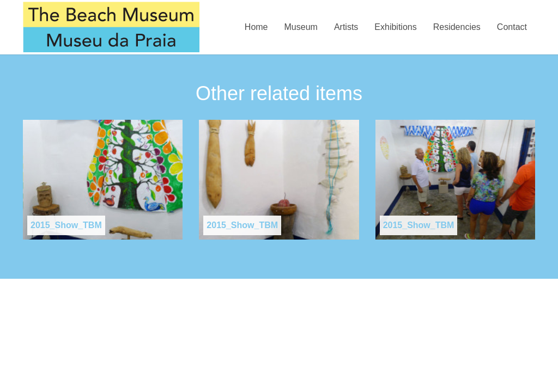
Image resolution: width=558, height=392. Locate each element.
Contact (512, 27)
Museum (301, 27)
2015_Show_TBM (66, 225)
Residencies (457, 27)
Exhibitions (395, 27)
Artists (346, 27)
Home (256, 27)
